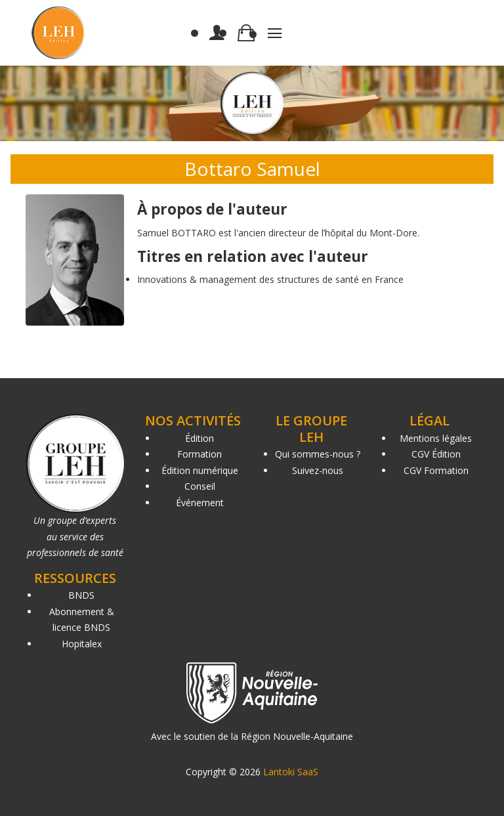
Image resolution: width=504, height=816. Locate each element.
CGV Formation (436, 470)
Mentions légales (436, 438)
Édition (199, 438)
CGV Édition (436, 454)
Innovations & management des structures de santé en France (270, 279)
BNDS (81, 595)
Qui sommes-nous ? (318, 454)
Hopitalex (82, 644)
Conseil (200, 486)
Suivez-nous (318, 470)
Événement (200, 503)
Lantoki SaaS (291, 772)
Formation (199, 454)
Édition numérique (200, 470)
